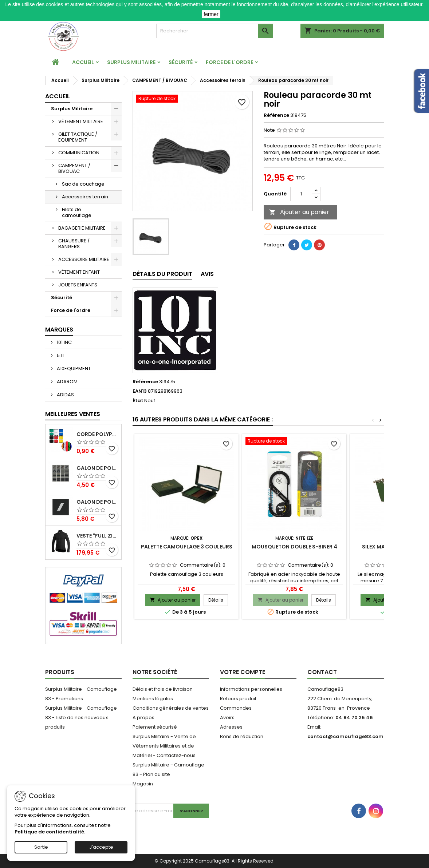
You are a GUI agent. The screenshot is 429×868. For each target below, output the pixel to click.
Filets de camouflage (77, 212)
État (138, 401)
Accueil (83, 62)
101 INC (64, 342)
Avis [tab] (207, 274)
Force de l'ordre (229, 62)
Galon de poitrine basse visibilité (97, 468)
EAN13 (140, 391)
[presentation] (182, 832)
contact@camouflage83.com (345, 736)
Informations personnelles (251, 689)
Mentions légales (153, 699)
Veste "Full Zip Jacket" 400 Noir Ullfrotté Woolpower (97, 536)
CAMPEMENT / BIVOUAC (74, 168)
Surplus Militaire (131, 62)
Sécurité (181, 62)
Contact (322, 672)
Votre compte (243, 672)
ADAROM (67, 382)
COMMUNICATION (79, 153)
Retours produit (238, 699)
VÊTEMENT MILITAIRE (81, 121)
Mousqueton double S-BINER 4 (294, 547)
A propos (143, 718)
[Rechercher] (214, 31)
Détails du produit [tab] (162, 274)
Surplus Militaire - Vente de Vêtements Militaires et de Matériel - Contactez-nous (164, 746)
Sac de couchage (83, 184)
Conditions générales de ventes (171, 708)
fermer (211, 14)
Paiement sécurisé (155, 727)
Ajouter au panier (299, 212)
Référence (276, 115)
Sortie (41, 847)
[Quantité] (301, 194)
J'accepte (101, 847)
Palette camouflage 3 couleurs (187, 547)
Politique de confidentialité (49, 832)
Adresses (231, 727)
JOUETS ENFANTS (78, 285)
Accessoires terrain (85, 197)
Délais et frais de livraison (163, 689)
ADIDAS (65, 395)
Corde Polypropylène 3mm (97, 434)
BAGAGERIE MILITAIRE (82, 228)
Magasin (143, 784)
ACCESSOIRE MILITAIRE (84, 259)
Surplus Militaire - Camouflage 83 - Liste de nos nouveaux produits (81, 718)
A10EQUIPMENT (73, 368)
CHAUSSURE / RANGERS (74, 244)
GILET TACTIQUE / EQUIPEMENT (78, 137)
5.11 (60, 355)
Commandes (236, 708)
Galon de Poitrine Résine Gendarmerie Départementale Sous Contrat (97, 502)
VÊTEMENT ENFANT (79, 272)
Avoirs (227, 718)
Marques (59, 330)
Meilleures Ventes (73, 414)
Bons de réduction (242, 736)
